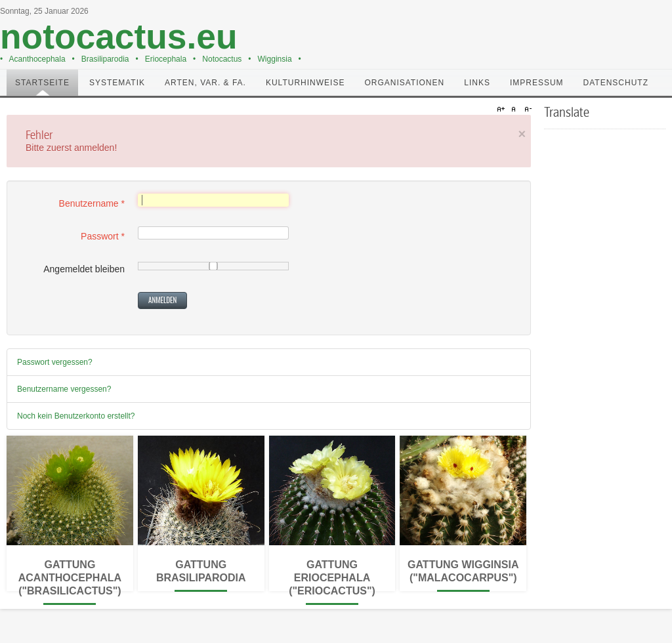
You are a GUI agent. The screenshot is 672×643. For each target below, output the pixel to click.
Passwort (103, 236)
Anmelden (162, 300)
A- (526, 110)
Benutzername (92, 203)
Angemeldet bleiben (84, 269)
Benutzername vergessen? (64, 389)
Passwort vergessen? (55, 362)
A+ (503, 110)
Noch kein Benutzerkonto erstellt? (76, 416)
